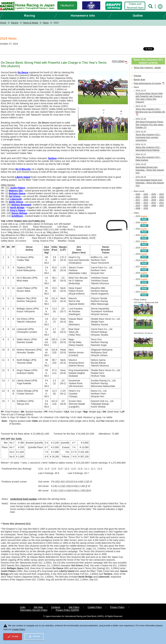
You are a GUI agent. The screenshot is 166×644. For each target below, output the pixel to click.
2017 (138, 200)
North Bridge (17, 207)
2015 (162, 200)
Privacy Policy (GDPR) (67, 610)
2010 (138, 205)
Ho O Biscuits (23, 169)
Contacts (56, 607)
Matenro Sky (16, 191)
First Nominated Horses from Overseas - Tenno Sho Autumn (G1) (150, 183)
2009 (146, 205)
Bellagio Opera (17, 193)
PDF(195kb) (118, 61)
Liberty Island (23, 177)
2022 (162, 194)
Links (23, 607)
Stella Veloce (16, 202)
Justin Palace (18, 188)
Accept (13, 637)
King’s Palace (18, 210)
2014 (138, 203)
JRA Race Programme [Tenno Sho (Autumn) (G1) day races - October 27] (150, 125)
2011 (162, 203)
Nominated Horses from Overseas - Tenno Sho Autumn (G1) (150, 170)
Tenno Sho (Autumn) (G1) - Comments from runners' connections (148, 137)
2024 (146, 194)
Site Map (38, 607)
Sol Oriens (15, 196)
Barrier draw (140, 80)
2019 (154, 197)
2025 (138, 194)
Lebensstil (16, 199)
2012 (154, 203)
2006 (138, 208)
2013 (146, 203)
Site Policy (74, 607)
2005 (146, 208)
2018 (162, 197)
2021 (138, 197)
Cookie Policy (95, 607)
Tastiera (52, 158)
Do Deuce (23, 72)
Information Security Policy (34, 610)
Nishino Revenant (21, 205)
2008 (154, 205)
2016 (146, 200)
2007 (162, 205)
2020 (146, 197)
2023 (154, 194)
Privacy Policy (117, 607)
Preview (138, 76)
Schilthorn (17, 216)
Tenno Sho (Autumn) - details (147, 68)
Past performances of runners (148, 83)
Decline (34, 637)
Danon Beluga (19, 213)
